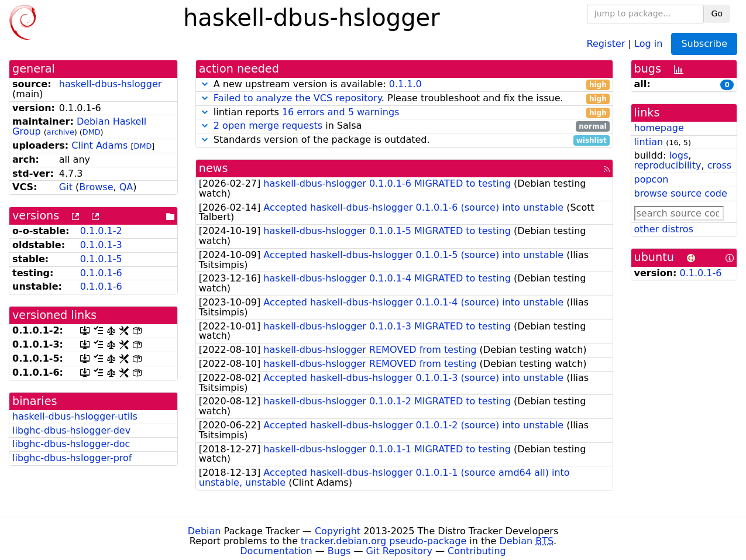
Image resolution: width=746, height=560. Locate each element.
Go (717, 13)
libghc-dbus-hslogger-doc (71, 444)
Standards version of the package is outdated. (404, 140)
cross (719, 165)
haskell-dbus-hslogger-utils (75, 416)
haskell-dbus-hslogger (111, 84)
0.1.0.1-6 (101, 273)
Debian (204, 531)
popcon (652, 179)
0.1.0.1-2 (101, 231)
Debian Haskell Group (79, 126)
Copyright (338, 531)
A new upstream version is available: (404, 85)
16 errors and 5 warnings (341, 112)
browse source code (681, 193)
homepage (659, 128)
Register (606, 43)
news (214, 168)
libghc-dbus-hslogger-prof (72, 458)
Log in (648, 43)
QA (126, 187)
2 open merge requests (268, 126)
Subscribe (704, 44)
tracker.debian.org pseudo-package (384, 541)
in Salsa (404, 126)
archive (61, 132)
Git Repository (399, 551)
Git (66, 187)
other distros (664, 229)
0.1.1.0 (405, 84)
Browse (96, 187)
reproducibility (668, 165)
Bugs (339, 551)
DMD (92, 132)
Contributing (477, 551)
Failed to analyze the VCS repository (298, 98)
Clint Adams (99, 145)
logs (678, 155)
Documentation (276, 551)
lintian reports (404, 113)
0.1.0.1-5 (101, 259)
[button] (205, 84)
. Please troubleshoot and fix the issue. (404, 99)
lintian (649, 142)
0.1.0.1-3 (101, 245)
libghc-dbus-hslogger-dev (71, 430)
